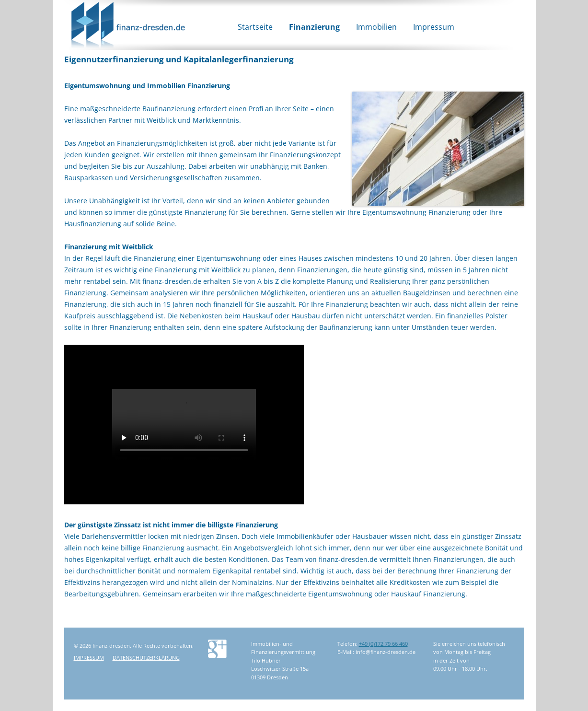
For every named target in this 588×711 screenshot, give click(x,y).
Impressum (434, 27)
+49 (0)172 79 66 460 (383, 644)
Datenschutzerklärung (146, 658)
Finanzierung (314, 27)
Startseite (255, 27)
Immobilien (376, 27)
